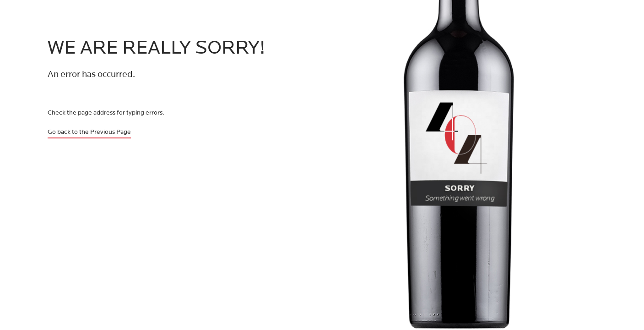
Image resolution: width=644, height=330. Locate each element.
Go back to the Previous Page (89, 132)
